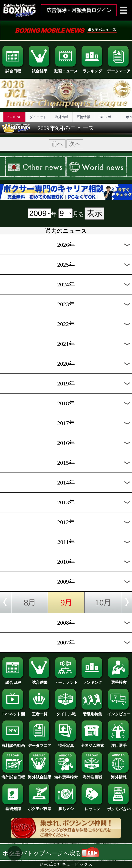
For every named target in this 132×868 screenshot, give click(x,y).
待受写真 (66, 744)
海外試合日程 (13, 775)
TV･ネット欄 (13, 712)
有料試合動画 (13, 744)
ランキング (92, 69)
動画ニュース (66, 69)
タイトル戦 (66, 712)
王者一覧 (40, 712)
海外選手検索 (66, 776)
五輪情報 (83, 117)
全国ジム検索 (92, 744)
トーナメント (66, 681)
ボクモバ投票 (40, 807)
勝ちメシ (66, 807)
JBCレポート (108, 117)
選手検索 (119, 681)
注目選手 (119, 744)
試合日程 (13, 69)
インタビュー (119, 712)
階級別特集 (92, 712)
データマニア (119, 69)
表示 (94, 213)
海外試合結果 (40, 775)
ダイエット (38, 117)
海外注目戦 (92, 775)
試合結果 (40, 69)
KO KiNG (14, 117)
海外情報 (62, 117)
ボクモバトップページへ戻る (51, 853)
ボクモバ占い (119, 807)
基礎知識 (13, 807)
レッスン (92, 807)
